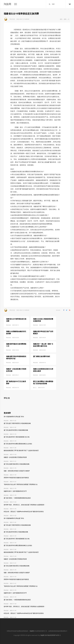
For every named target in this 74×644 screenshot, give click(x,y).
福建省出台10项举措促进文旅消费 (16, 320)
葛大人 (31, 378)
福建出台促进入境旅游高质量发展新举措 (39, 320)
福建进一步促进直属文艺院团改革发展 (16, 362)
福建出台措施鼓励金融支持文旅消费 (16, 331)
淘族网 (7, 4)
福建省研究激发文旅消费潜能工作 (16, 341)
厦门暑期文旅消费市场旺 (37, 351)
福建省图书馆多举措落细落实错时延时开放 (16, 352)
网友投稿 (12, 19)
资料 (65, 19)
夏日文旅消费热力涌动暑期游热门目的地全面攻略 (39, 373)
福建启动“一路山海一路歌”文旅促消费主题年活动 (39, 341)
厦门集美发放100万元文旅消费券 (16, 373)
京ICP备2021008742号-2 (53, 635)
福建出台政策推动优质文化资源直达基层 (39, 362)
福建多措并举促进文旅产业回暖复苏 (39, 331)
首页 (61, 19)
